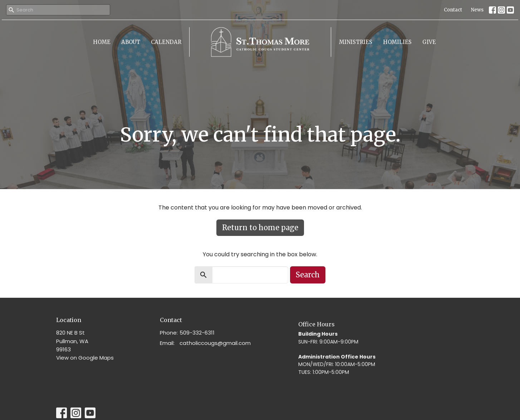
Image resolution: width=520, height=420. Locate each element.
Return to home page (260, 228)
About (131, 42)
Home (102, 42)
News (477, 10)
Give (429, 42)
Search (308, 275)
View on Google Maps (85, 358)
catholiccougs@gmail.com (215, 343)
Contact (453, 10)
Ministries (356, 42)
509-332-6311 (197, 333)
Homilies (397, 42)
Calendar (166, 42)
